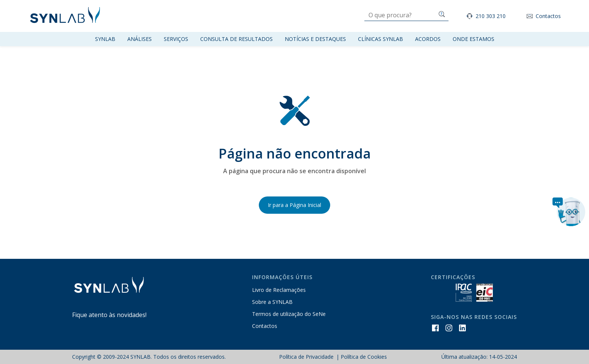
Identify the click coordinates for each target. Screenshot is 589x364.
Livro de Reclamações (279, 290)
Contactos (548, 16)
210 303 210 (491, 16)
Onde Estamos (473, 39)
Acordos (428, 39)
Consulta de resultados (236, 39)
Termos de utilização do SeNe (289, 314)
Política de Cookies (364, 357)
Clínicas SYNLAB (381, 39)
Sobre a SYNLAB (272, 302)
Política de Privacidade (307, 357)
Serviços (176, 39)
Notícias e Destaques (315, 39)
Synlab (105, 39)
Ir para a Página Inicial (294, 205)
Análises (140, 39)
